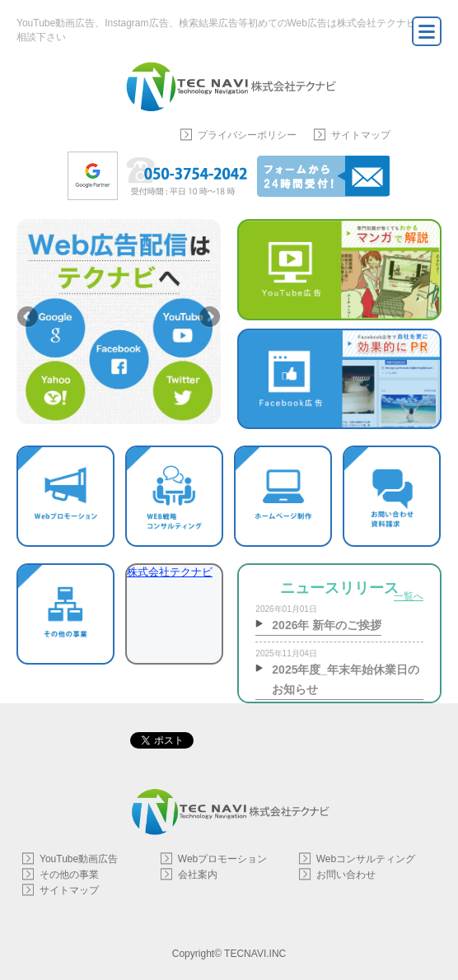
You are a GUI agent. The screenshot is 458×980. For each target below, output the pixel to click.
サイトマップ (361, 135)
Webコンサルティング (366, 859)
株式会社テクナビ (170, 572)
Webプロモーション (222, 859)
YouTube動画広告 (79, 859)
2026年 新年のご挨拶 (327, 625)
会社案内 (198, 875)
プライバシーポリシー (247, 135)
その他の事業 (69, 875)
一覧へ (409, 596)
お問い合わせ (346, 875)
